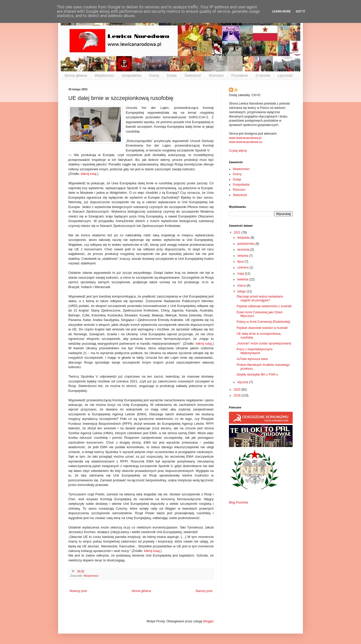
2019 (238, 395)
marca (242, 286)
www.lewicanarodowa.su (246, 142)
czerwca (243, 267)
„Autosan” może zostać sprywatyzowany (264, 343)
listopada (244, 238)
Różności (216, 75)
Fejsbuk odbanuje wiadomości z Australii (264, 306)
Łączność (285, 75)
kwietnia (243, 279)
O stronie (263, 75)
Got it (300, 11)
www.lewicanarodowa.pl (245, 138)
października (246, 244)
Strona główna (76, 75)
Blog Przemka (238, 503)
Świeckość (193, 75)
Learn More (281, 11)
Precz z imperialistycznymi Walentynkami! (255, 351)
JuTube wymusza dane (252, 359)
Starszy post (204, 591)
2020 (238, 390)
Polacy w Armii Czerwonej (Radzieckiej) (263, 322)
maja (241, 274)
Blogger (208, 621)
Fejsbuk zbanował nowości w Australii (262, 328)
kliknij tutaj (89, 174)
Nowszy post (78, 591)
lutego (242, 291)
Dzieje (172, 75)
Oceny (154, 75)
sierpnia (243, 256)
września (244, 250)
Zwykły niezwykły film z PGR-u (257, 375)
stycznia (243, 382)
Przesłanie (240, 75)
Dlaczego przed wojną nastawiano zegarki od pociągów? (260, 298)
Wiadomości (105, 75)
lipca (241, 262)
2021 (238, 233)
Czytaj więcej (238, 151)
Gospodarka (132, 75)
